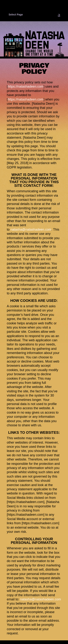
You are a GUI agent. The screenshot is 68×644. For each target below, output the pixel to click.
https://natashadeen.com (26, 86)
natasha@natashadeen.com (31, 230)
